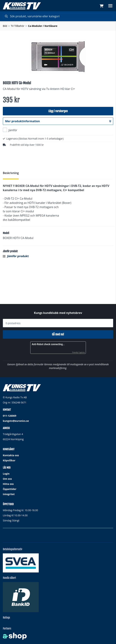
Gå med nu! (58, 335)
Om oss (7, 479)
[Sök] (58, 16)
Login (6, 474)
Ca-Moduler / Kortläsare (43, 26)
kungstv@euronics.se (16, 421)
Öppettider (10, 489)
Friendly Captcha (79, 353)
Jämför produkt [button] (16, 289)
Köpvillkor (9, 461)
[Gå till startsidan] (22, 6)
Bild (5, 26)
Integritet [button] (9, 494)
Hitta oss (8, 484)
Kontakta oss (11, 455)
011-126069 (10, 416)
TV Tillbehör (18, 26)
